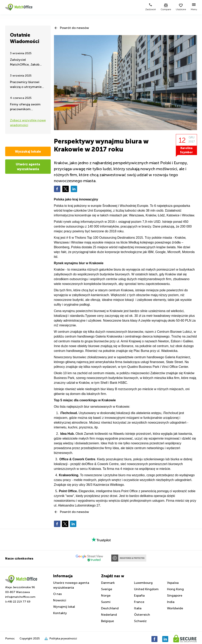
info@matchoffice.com (20, 597)
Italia (138, 608)
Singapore (175, 595)
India (171, 602)
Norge (106, 595)
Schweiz (140, 621)
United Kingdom (146, 589)
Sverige (107, 589)
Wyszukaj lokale (28, 151)
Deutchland (110, 608)
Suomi (106, 602)
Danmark (108, 583)
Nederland (109, 615)
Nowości (60, 600)
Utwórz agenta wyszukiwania (28, 167)
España (139, 595)
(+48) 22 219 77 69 (18, 602)
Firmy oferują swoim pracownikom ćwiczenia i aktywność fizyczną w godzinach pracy (27, 107)
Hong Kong (175, 589)
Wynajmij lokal (64, 607)
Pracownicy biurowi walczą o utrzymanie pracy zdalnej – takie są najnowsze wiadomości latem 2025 (28, 85)
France (139, 602)
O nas (57, 594)
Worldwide (175, 608)
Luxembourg (143, 583)
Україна (173, 583)
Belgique (107, 621)
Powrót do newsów (74, 28)
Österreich (142, 615)
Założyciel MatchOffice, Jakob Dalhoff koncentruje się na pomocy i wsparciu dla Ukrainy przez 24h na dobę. (27, 62)
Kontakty (60, 613)
